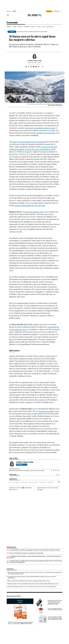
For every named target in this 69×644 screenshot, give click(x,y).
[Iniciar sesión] (58, 11)
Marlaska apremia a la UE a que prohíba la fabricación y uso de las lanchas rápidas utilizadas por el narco (33, 584)
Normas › (58, 475)
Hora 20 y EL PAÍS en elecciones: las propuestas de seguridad (27, 553)
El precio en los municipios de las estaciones (27, 142)
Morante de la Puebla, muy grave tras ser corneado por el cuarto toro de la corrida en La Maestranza (32, 586)
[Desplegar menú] (8, 15)
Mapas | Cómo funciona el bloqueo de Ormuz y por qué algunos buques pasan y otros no (29, 581)
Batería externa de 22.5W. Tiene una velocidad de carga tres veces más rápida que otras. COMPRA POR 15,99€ (55, 602)
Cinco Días (38, 27)
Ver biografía (22, 465)
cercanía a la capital (46, 411)
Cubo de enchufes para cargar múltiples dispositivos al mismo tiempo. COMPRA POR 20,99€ (55, 618)
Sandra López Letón (34, 61)
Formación (20, 27)
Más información (13, 489)
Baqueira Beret (24, 482)
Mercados (9, 27)
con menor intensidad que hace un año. (40, 128)
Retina (43, 27)
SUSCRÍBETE (49, 11)
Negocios (33, 27)
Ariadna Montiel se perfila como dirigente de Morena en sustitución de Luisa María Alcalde (35, 550)
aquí (41, 490)
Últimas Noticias (50, 27)
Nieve (10, 482)
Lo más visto (10, 569)
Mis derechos (27, 27)
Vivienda (14, 27)
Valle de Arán (51, 482)
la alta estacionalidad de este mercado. (30, 205)
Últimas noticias (11, 547)
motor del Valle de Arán (34, 212)
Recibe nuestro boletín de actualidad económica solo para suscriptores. (28, 471)
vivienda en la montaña (45, 133)
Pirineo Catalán (43, 482)
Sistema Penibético (33, 482)
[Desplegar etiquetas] (59, 482)
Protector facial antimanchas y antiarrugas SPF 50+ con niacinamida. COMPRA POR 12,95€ (21, 623)
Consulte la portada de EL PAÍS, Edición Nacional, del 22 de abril (32, 32)
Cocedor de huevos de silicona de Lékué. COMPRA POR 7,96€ (55, 609)
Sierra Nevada (16, 482)
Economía (12, 23)
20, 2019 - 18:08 (36, 63)
